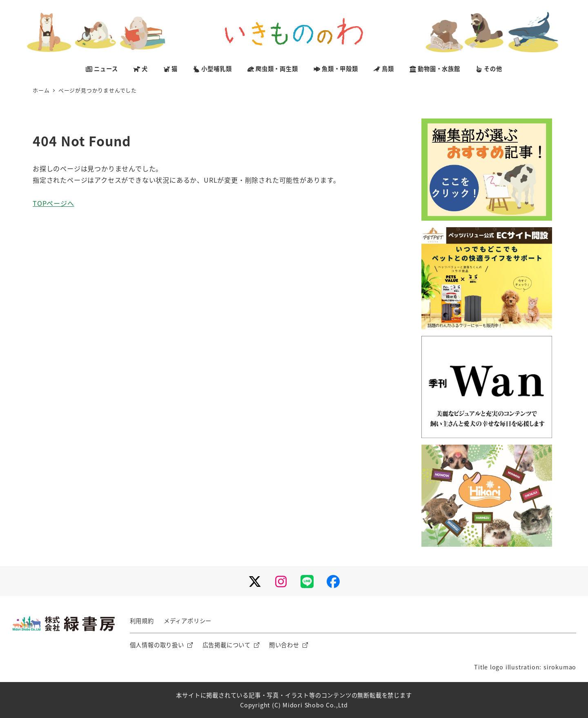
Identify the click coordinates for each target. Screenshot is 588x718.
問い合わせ (284, 645)
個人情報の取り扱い (157, 645)
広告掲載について (227, 645)
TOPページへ (53, 203)
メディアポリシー (188, 621)
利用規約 (142, 621)
